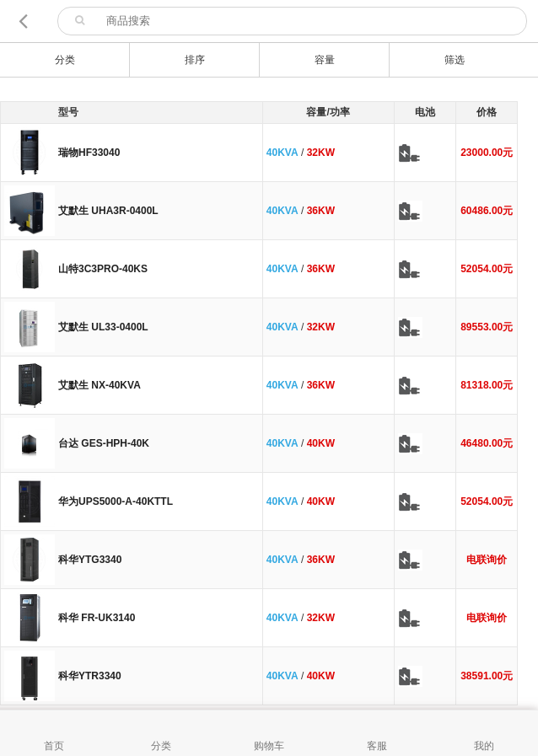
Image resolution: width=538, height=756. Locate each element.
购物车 (269, 746)
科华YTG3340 (90, 560)
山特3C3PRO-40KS (103, 269)
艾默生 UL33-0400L (103, 327)
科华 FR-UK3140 (97, 618)
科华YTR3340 (90, 676)
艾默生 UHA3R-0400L (108, 211)
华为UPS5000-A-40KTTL (116, 501)
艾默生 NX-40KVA (100, 385)
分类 (161, 746)
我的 (484, 746)
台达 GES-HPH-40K (104, 443)
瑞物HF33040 (89, 153)
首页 (54, 746)
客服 (377, 746)
